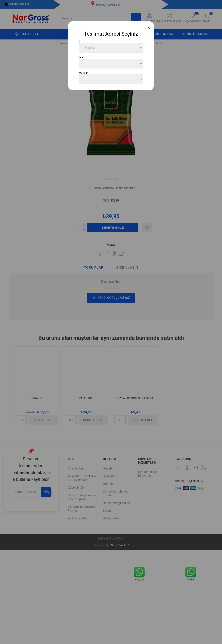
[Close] (149, 28)
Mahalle (84, 73)
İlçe (81, 57)
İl (80, 42)
